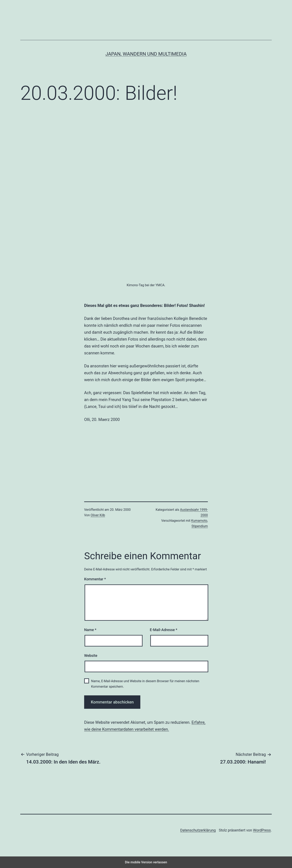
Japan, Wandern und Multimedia (146, 54)
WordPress (262, 830)
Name (90, 630)
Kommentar (95, 579)
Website (91, 656)
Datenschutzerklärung (198, 830)
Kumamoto (199, 521)
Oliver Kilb (98, 515)
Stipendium (200, 526)
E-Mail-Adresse (164, 630)
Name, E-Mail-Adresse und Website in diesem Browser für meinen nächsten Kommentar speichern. (145, 684)
